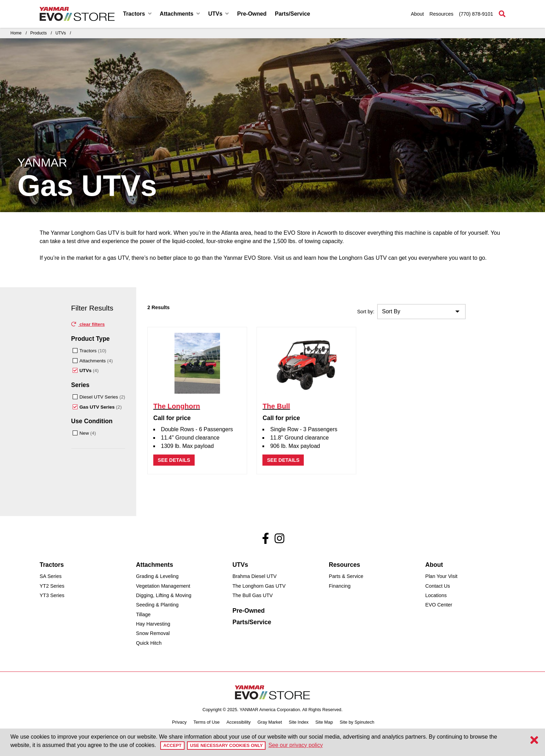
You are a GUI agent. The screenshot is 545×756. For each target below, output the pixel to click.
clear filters (88, 324)
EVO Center (439, 605)
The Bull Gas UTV (253, 595)
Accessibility (239, 722)
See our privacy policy (296, 745)
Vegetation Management (163, 586)
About (417, 14)
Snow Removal (153, 633)
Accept (173, 745)
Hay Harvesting (153, 624)
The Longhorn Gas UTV (259, 586)
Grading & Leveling (157, 576)
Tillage (143, 614)
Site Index (299, 722)
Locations (436, 595)
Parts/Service (292, 14)
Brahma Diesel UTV (255, 576)
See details (174, 460)
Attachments (180, 14)
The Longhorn (177, 406)
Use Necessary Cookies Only (226, 745)
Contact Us (438, 586)
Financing (340, 586)
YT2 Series (52, 586)
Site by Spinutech (357, 722)
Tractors (137, 14)
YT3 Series (52, 595)
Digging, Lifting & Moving (164, 595)
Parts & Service (346, 576)
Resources (442, 14)
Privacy (179, 722)
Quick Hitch (149, 643)
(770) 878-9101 (476, 14)
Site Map (324, 722)
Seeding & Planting (157, 605)
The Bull (276, 406)
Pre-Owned (252, 14)
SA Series (51, 576)
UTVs (218, 14)
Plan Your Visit (442, 576)
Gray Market (270, 722)
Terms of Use (207, 722)
